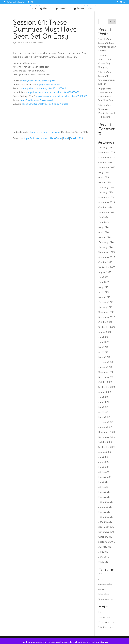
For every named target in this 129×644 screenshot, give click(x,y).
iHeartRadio (56, 138)
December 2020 (107, 432)
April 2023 (103, 292)
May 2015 (103, 562)
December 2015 (106, 527)
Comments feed (106, 622)
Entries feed (104, 617)
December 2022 (107, 312)
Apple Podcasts (31, 138)
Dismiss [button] (104, 642)
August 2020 (105, 452)
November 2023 (107, 257)
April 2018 (103, 487)
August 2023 (105, 272)
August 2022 (105, 332)
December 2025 (107, 152)
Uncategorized (106, 599)
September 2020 (107, 447)
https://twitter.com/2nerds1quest (37, 100)
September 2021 (107, 387)
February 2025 (106, 187)
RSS (81, 138)
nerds (34, 43)
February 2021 (106, 422)
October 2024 (105, 207)
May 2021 (103, 407)
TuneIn (74, 138)
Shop (92, 8)
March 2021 (104, 417)
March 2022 (104, 357)
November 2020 (107, 437)
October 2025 (105, 162)
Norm (18, 43)
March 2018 (104, 492)
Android (44, 138)
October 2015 (105, 537)
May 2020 (103, 467)
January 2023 (105, 307)
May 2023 (103, 287)
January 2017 (105, 507)
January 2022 (105, 367)
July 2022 (103, 337)
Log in (101, 612)
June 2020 (104, 462)
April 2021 (103, 412)
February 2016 (106, 517)
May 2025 (103, 172)
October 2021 (105, 382)
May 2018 (103, 482)
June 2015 (104, 557)
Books (48, 8)
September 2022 (107, 327)
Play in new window (39, 132)
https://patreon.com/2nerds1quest (38, 81)
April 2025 (104, 177)
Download (55, 132)
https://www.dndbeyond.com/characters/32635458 (53, 92)
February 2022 (106, 362)
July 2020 (103, 457)
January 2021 (105, 427)
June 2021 (104, 402)
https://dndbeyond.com (48, 85)
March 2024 (104, 237)
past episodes (105, 584)
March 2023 (104, 297)
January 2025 (106, 192)
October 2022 (105, 322)
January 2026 (105, 147)
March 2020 (104, 477)
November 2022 (107, 317)
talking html (104, 594)
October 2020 (105, 442)
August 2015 (105, 547)
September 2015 (107, 542)
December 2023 (107, 252)
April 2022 (103, 352)
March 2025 (104, 182)
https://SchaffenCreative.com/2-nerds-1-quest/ (45, 104)
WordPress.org (106, 627)
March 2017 (104, 497)
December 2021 (106, 372)
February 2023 (106, 302)
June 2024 (104, 222)
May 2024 (103, 227)
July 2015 (103, 552)
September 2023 (107, 267)
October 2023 (105, 262)
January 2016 (105, 522)
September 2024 (107, 212)
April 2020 (104, 472)
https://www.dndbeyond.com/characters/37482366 (61, 96)
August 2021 (105, 392)
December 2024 (107, 197)
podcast (40, 43)
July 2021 (103, 397)
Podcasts (64, 8)
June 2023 (104, 282)
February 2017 (106, 502)
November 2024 (107, 202)
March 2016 (104, 512)
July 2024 (103, 217)
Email (66, 138)
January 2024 (106, 247)
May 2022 (103, 347)
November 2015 (107, 532)
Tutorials (81, 8)
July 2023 (103, 277)
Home (34, 8)
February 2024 (106, 242)
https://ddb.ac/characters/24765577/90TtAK (44, 88)
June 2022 (104, 342)
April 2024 (104, 232)
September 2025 (107, 167)
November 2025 (107, 157)
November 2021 (106, 377)
